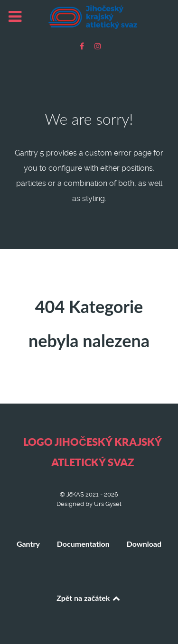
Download (144, 544)
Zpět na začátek (89, 598)
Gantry (28, 544)
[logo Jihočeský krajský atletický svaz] (89, 17)
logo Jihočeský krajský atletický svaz (93, 452)
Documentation (83, 544)
